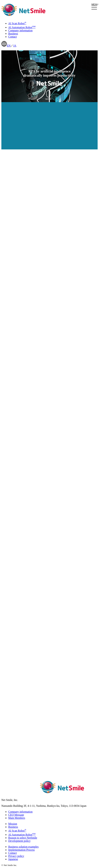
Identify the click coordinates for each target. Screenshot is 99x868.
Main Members (17, 818)
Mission (13, 824)
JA (15, 46)
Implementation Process (21, 850)
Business (13, 827)
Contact (13, 853)
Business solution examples (23, 847)
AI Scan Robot (17, 831)
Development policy (19, 841)
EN (9, 46)
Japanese (13, 859)
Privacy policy (16, 856)
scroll (49, 95)
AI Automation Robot (22, 835)
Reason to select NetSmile (23, 838)
